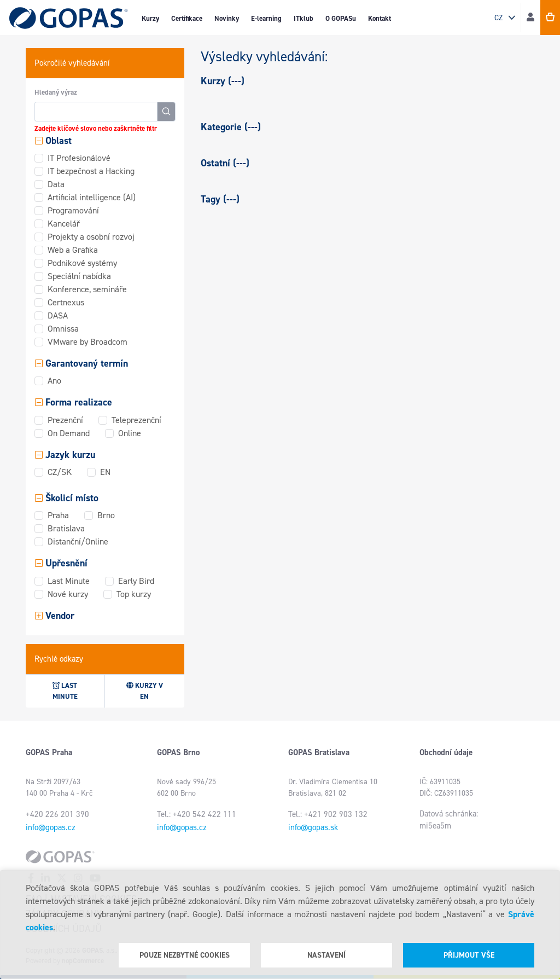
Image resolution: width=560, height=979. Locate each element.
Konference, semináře (87, 289)
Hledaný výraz (56, 92)
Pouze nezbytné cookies (185, 955)
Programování (73, 210)
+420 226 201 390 (57, 814)
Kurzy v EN (145, 691)
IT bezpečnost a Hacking (91, 171)
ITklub (304, 18)
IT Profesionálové (79, 158)
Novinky (227, 18)
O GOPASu (341, 18)
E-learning (266, 18)
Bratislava (66, 528)
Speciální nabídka (79, 276)
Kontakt (380, 18)
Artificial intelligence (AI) (92, 197)
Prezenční (65, 420)
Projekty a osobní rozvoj (91, 237)
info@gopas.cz (51, 827)
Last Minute (69, 581)
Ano (54, 381)
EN (105, 472)
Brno (106, 515)
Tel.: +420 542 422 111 (197, 814)
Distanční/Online (78, 541)
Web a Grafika (73, 250)
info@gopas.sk (313, 827)
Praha (58, 515)
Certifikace (187, 18)
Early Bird (136, 581)
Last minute (65, 691)
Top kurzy (134, 594)
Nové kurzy (68, 594)
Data (56, 184)
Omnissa (63, 329)
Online (130, 433)
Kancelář (64, 224)
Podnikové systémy (82, 263)
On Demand (69, 433)
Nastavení (326, 955)
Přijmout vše (469, 955)
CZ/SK (60, 472)
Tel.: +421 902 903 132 (328, 814)
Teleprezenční (136, 420)
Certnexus (66, 302)
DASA (58, 315)
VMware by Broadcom (87, 342)
